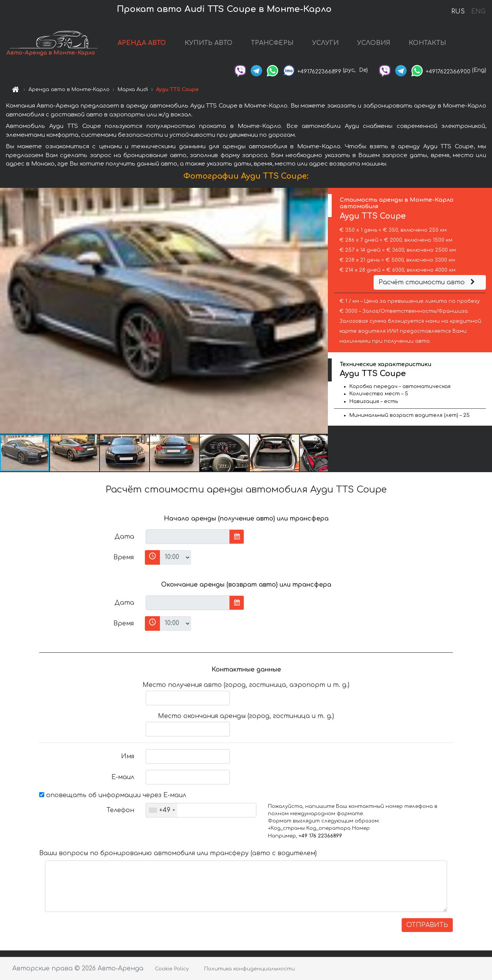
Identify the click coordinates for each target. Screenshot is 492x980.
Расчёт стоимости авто (428, 282)
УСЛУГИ (325, 43)
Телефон (120, 810)
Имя (128, 756)
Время (124, 557)
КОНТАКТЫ (427, 43)
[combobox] (162, 810)
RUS (458, 12)
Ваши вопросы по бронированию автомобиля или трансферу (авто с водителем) (178, 853)
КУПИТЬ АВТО (209, 43)
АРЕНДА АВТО (142, 43)
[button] (321, 311)
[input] (188, 537)
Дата (124, 537)
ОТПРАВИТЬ (427, 925)
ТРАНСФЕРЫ (272, 43)
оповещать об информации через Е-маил (113, 795)
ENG (478, 12)
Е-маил (123, 777)
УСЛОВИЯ (374, 43)
